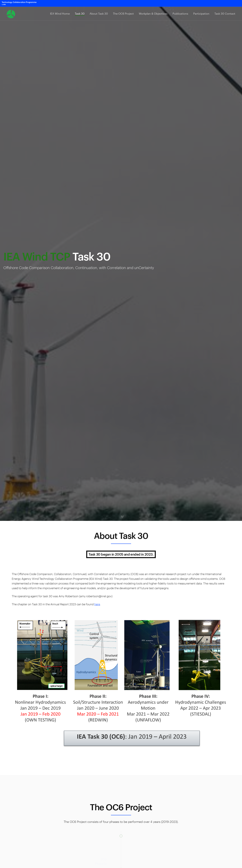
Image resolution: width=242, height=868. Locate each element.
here (97, 604)
